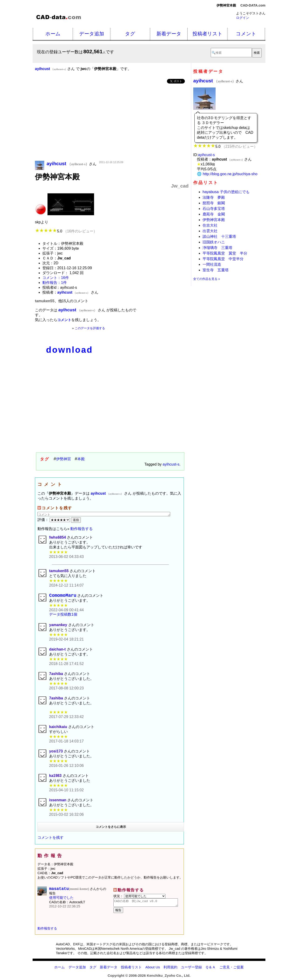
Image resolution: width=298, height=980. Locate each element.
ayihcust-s (171, 464)
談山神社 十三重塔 (219, 237)
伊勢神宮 (64, 459)
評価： (54, 520)
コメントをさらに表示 (111, 828)
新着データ (169, 34)
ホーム (53, 34)
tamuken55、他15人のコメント (62, 301)
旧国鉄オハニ (214, 242)
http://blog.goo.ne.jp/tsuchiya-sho (230, 174)
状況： (139, 897)
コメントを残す (51, 839)
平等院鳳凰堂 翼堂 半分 (225, 253)
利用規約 (170, 970)
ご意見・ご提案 (232, 970)
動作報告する (81, 529)
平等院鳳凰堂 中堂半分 (223, 259)
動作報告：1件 (55, 283)
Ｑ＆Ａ (210, 970)
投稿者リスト (208, 34)
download (69, 350)
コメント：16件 (56, 278)
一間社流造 (212, 264)
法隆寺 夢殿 (214, 197)
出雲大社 (210, 231)
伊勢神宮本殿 (214, 220)
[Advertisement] (112, 123)
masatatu (69, 890)
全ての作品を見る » (207, 279)
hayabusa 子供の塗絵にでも (226, 192)
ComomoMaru (63, 596)
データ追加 (92, 34)
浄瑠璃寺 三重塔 (217, 248)
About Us (152, 970)
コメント (246, 34)
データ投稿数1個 (63, 616)
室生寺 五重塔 (216, 270)
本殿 (81, 459)
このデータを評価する (90, 328)
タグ (130, 34)
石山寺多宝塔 (214, 209)
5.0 (66, 231)
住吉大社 (210, 225)
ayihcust (214, 81)
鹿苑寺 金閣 (214, 214)
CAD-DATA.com (253, 5)
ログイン (243, 18)
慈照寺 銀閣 (214, 203)
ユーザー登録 (191, 970)
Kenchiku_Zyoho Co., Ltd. (168, 978)
